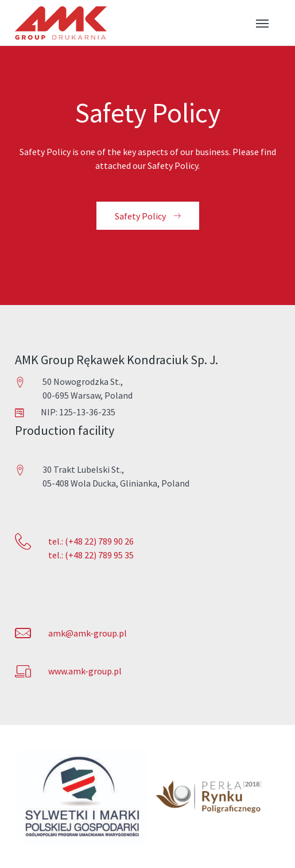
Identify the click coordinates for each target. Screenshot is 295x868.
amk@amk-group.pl (88, 633)
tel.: (56, 541)
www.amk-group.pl (85, 671)
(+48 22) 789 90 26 (98, 541)
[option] (81, 796)
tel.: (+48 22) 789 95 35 (91, 555)
